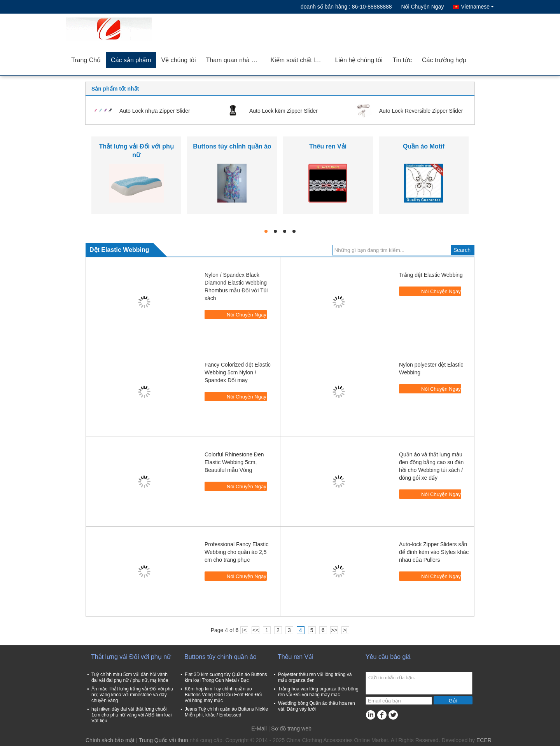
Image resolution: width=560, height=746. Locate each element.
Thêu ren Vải (328, 146)
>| (345, 630)
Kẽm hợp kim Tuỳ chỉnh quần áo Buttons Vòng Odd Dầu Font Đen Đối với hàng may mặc (223, 695)
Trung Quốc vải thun (164, 740)
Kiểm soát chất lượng (300, 60)
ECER (484, 740)
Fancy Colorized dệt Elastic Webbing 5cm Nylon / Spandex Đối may (238, 372)
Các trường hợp (444, 60)
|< (244, 630)
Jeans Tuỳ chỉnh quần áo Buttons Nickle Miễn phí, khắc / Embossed (226, 712)
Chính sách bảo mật (110, 740)
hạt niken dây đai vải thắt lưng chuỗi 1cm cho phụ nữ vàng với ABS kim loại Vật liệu (131, 715)
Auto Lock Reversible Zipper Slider (421, 111)
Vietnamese (477, 7)
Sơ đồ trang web (291, 729)
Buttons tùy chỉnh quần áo (232, 146)
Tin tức (402, 60)
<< (255, 630)
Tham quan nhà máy (235, 60)
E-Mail (259, 729)
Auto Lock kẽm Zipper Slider (283, 111)
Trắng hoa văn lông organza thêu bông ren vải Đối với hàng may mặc (318, 692)
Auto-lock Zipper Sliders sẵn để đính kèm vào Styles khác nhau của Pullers (434, 552)
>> (334, 630)
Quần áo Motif (424, 146)
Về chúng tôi (178, 60)
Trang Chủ (86, 60)
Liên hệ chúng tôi (359, 60)
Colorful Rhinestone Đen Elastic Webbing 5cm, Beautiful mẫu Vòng (234, 462)
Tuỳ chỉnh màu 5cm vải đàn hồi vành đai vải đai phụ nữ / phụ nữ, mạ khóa (130, 677)
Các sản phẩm (131, 60)
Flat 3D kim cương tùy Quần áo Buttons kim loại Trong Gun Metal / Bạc (226, 677)
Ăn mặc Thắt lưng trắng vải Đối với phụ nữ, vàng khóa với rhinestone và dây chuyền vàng (132, 695)
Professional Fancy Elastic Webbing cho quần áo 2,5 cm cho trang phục (236, 552)
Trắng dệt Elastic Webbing (431, 275)
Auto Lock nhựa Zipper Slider (155, 111)
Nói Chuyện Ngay (422, 7)
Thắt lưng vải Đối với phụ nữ (131, 657)
